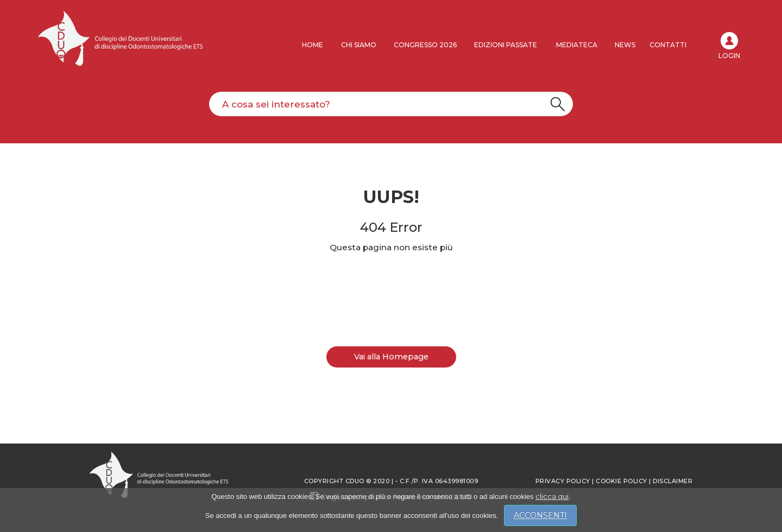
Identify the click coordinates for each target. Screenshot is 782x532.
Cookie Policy (622, 481)
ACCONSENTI (540, 515)
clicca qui (552, 496)
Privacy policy (563, 481)
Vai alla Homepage (391, 357)
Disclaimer (673, 481)
